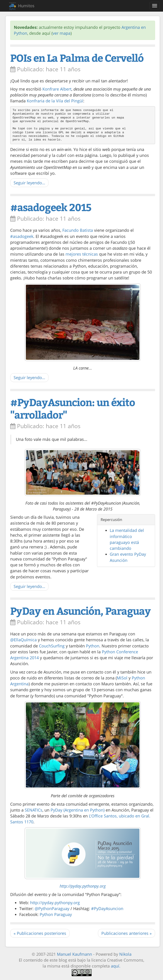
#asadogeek (22, 236)
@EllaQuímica (23, 640)
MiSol (122, 678)
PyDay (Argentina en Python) (78, 810)
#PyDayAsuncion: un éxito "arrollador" (73, 408)
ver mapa (62, 33)
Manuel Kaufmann (74, 954)
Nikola (125, 954)
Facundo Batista (78, 230)
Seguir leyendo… (29, 183)
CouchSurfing (52, 646)
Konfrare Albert (57, 89)
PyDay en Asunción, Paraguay (80, 611)
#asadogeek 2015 (51, 207)
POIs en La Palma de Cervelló (77, 58)
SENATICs (34, 810)
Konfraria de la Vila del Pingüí (55, 101)
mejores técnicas (82, 254)
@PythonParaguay (52, 908)
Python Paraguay (56, 914)
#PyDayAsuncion (107, 908)
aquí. (116, 966)
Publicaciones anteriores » (127, 933)
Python (93, 646)
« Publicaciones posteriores (40, 933)
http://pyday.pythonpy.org (83, 886)
